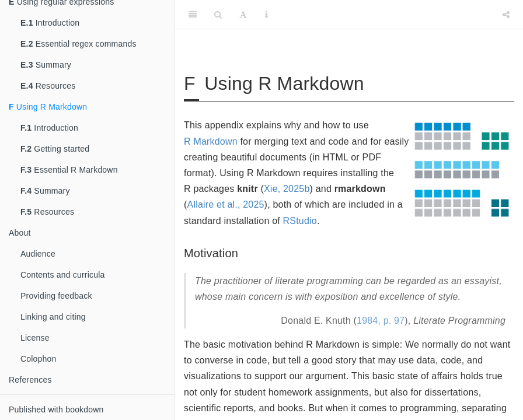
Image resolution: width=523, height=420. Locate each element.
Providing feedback (56, 296)
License (35, 338)
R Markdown (211, 141)
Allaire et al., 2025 (226, 204)
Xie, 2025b (287, 189)
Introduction (50, 23)
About (20, 233)
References (30, 380)
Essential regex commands (79, 44)
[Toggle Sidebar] (193, 15)
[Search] (218, 15)
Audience (38, 254)
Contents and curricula (62, 275)
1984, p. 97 (381, 321)
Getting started (55, 149)
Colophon (39, 359)
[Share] (506, 15)
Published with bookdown (56, 409)
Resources (48, 86)
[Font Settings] (243, 15)
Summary (46, 65)
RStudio (300, 221)
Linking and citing (53, 317)
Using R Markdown (48, 107)
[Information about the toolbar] (266, 15)
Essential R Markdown (69, 170)
